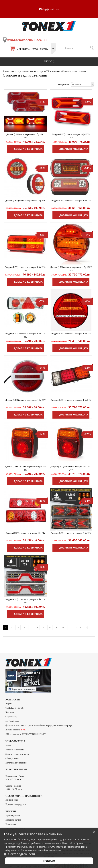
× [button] (94, 832)
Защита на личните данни (17, 754)
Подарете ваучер (13, 820)
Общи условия (12, 758)
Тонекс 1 (7, 71)
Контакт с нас (12, 800)
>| (87, 627)
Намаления (11, 824)
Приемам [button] (49, 861)
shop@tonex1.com (49, 9)
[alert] (49, 848)
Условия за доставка (15, 750)
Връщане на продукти (16, 804)
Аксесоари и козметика (22, 71)
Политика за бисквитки (16, 763)
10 (63, 627)
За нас (8, 745)
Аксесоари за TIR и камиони (47, 71)
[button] (49, 854)
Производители (13, 815)
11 (71, 627)
